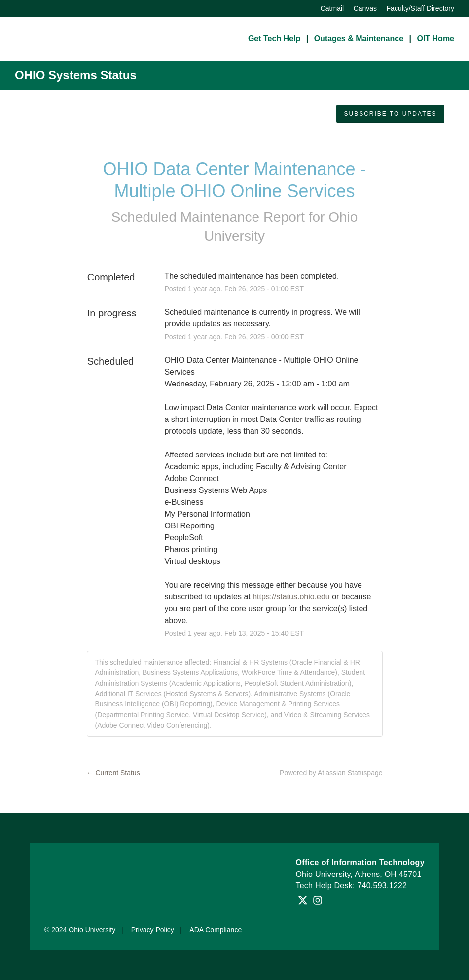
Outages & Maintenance (359, 39)
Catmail (332, 8)
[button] (390, 114)
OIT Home (435, 39)
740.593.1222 (382, 886)
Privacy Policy (153, 930)
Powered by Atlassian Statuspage (331, 773)
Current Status (113, 773)
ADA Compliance (216, 930)
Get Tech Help (274, 39)
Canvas (365, 8)
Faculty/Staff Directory (420, 8)
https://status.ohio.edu (291, 597)
